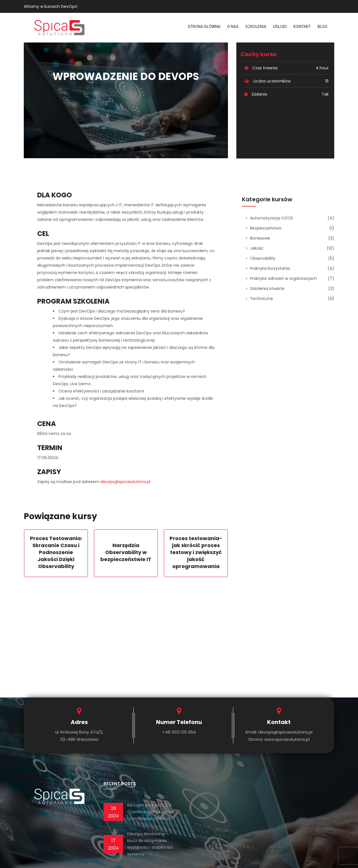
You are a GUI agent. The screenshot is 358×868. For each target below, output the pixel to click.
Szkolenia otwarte (267, 288)
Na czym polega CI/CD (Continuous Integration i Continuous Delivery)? (151, 812)
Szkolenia (256, 27)
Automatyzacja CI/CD (272, 218)
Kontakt (302, 27)
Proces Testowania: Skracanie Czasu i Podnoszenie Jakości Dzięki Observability (56, 552)
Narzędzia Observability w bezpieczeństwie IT (126, 552)
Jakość (257, 248)
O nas (233, 27)
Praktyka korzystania (270, 268)
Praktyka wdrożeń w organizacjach (283, 278)
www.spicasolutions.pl (287, 739)
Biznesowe (260, 238)
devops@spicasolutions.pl (125, 482)
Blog (322, 27)
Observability (263, 258)
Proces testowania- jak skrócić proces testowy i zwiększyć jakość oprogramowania (196, 552)
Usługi (280, 27)
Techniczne (262, 299)
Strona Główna (204, 27)
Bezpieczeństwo (266, 228)
